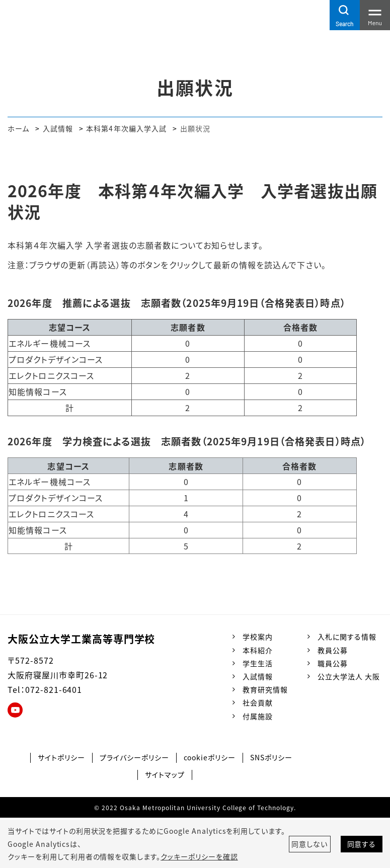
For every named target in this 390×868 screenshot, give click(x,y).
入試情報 (58, 128)
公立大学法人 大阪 (349, 676)
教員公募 (333, 650)
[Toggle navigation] (375, 15)
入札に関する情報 (347, 637)
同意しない (309, 844)
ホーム (18, 128)
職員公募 (333, 663)
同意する (362, 844)
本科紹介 (258, 650)
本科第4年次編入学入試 (126, 128)
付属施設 (258, 716)
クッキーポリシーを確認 (199, 856)
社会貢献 (258, 702)
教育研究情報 (265, 689)
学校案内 (258, 637)
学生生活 (258, 663)
